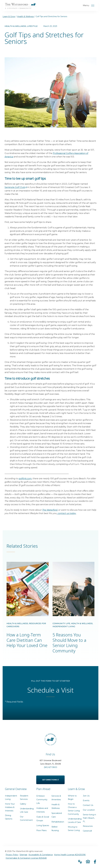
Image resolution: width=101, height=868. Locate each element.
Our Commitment (26, 819)
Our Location (89, 811)
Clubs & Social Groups (43, 820)
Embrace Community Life (42, 801)
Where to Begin (72, 799)
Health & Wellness (25, 16)
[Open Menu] (93, 5)
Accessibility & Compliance (41, 856)
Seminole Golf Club (16, 187)
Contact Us (88, 806)
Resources (88, 827)
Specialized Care (57, 816)
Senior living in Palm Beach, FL (89, 819)
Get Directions (50, 779)
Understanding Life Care (27, 811)
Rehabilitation (58, 823)
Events (86, 802)
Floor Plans (41, 831)
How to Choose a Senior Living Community (74, 810)
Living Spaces (43, 827)
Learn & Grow (9, 16)
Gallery (23, 805)
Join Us (86, 797)
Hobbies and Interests (42, 811)
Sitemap (23, 856)
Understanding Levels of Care (75, 822)
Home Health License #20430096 (70, 856)
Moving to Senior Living (74, 830)
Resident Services (24, 799)
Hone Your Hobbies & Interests (10, 808)
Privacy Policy (12, 856)
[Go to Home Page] (21, 7)
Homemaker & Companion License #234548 (26, 859)
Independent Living (11, 799)
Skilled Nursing (55, 830)
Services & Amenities (56, 799)
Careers (87, 831)
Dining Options (9, 818)
